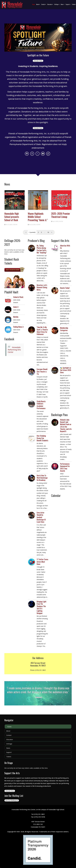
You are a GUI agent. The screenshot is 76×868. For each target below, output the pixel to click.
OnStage (57, 4)
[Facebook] (27, 154)
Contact (44, 4)
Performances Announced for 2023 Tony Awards (65, 467)
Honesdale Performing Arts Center (14, 350)
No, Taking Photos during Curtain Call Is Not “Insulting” (42, 249)
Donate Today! (65, 288)
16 (48, 232)
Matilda (16, 317)
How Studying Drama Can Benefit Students (42, 438)
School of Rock (18, 297)
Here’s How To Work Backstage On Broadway (42, 478)
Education (50, 4)
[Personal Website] (48, 154)
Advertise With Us (65, 247)
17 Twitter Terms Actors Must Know (42, 562)
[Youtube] (43, 154)
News (63, 4)
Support (68, 4)
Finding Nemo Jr (18, 327)
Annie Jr (16, 307)
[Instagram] (32, 154)
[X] (38, 154)
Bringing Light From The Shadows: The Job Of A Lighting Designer (42, 607)
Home (34, 4)
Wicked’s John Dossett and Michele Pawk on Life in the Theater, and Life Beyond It (66, 426)
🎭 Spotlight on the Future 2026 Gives (66, 370)
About (38, 4)
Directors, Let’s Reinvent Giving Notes (42, 287)
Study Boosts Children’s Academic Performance (41, 405)
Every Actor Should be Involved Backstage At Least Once (41, 517)
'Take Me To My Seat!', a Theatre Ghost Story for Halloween (42, 331)
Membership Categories (64, 329)
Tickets (9, 757)
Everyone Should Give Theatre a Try (42, 372)
